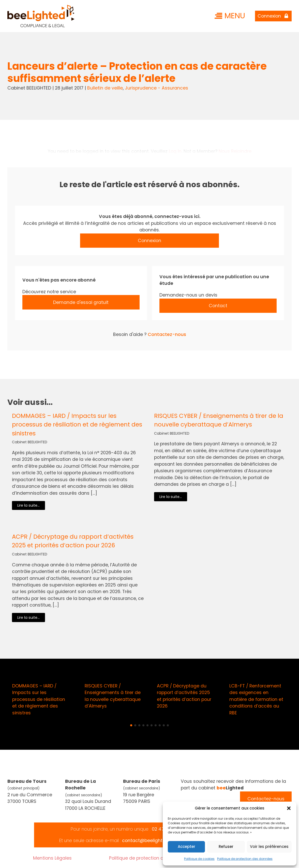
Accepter (186, 847)
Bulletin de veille (105, 88)
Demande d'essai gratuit (81, 302)
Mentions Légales (52, 858)
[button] (289, 808)
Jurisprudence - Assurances (156, 88)
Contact (218, 306)
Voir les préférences (269, 847)
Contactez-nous (167, 334)
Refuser (226, 847)
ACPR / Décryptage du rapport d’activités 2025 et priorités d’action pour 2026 (73, 541)
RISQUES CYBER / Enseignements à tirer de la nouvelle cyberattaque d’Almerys (219, 420)
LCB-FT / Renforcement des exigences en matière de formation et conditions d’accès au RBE (256, 699)
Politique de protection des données (245, 859)
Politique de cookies (199, 859)
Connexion (149, 240)
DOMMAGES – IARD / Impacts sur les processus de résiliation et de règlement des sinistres (77, 425)
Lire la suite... (28, 505)
